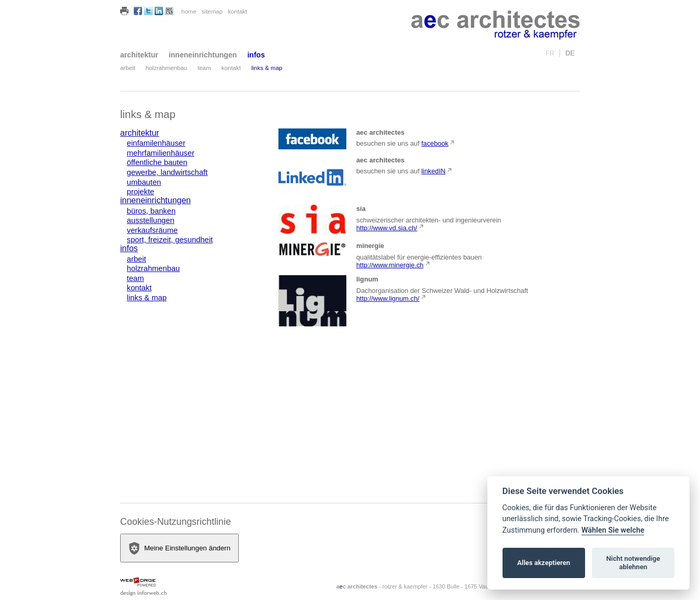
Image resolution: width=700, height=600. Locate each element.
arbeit (128, 68)
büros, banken (151, 211)
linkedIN (434, 171)
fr (550, 53)
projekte (141, 192)
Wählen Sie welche (613, 530)
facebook (435, 143)
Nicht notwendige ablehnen (633, 563)
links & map (267, 68)
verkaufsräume (152, 230)
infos (256, 55)
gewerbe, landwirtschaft (167, 172)
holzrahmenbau (166, 68)
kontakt (237, 11)
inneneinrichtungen (203, 55)
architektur (139, 55)
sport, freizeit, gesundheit (170, 240)
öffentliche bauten (157, 162)
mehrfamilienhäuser (161, 153)
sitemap (212, 11)
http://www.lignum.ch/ (388, 298)
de (570, 53)
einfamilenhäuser (156, 143)
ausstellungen (151, 220)
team (204, 68)
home (189, 11)
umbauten (144, 182)
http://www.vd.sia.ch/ (387, 228)
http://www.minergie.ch (390, 265)
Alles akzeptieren (544, 563)
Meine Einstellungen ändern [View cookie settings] (179, 548)
